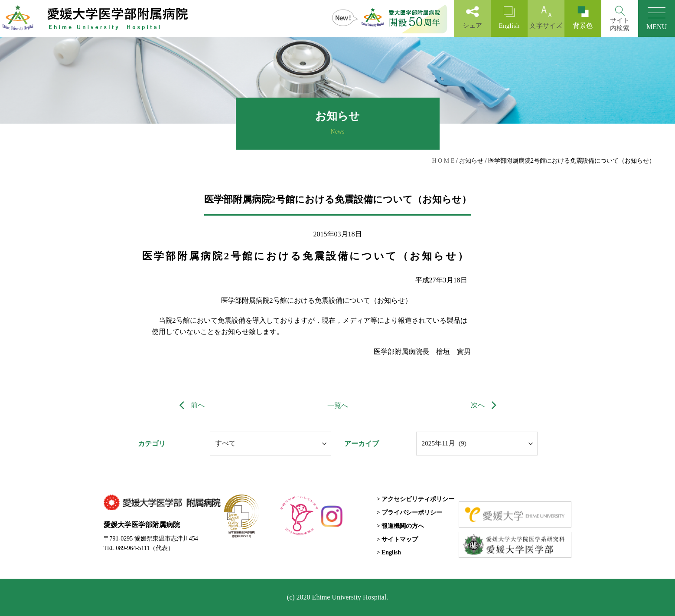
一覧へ (338, 405)
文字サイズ (546, 18)
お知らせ (471, 161)
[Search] (620, 18)
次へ (486, 405)
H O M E (443, 161)
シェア (472, 18)
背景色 (583, 18)
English (509, 18)
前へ (190, 405)
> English (389, 552)
